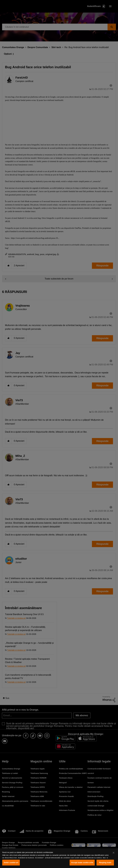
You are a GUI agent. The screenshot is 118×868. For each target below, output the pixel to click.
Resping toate (105, 863)
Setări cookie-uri (11, 863)
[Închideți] (114, 853)
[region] (59, 858)
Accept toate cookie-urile (82, 863)
